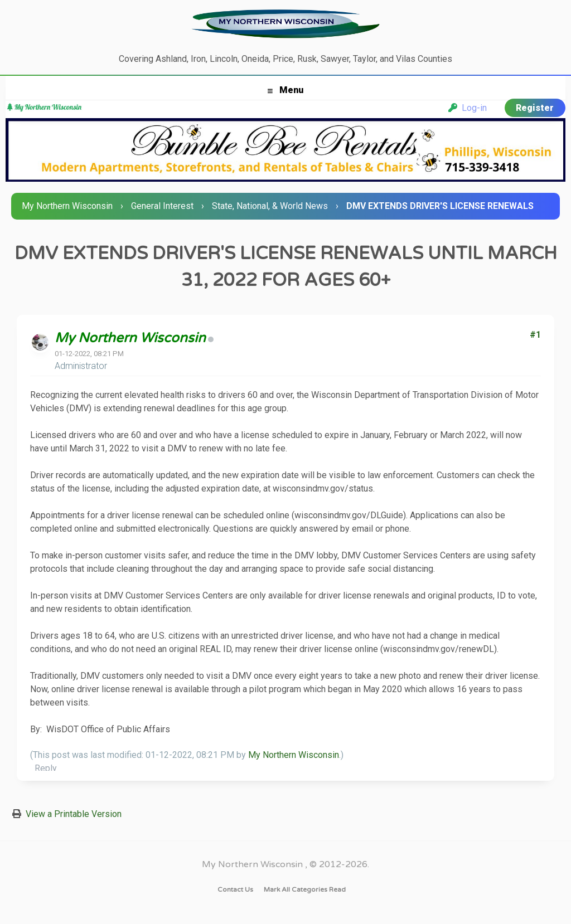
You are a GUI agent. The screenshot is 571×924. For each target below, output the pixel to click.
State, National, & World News (270, 206)
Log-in (468, 108)
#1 (535, 335)
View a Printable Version (74, 814)
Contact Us (235, 889)
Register (535, 108)
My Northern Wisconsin (67, 206)
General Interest (162, 206)
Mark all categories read (305, 889)
